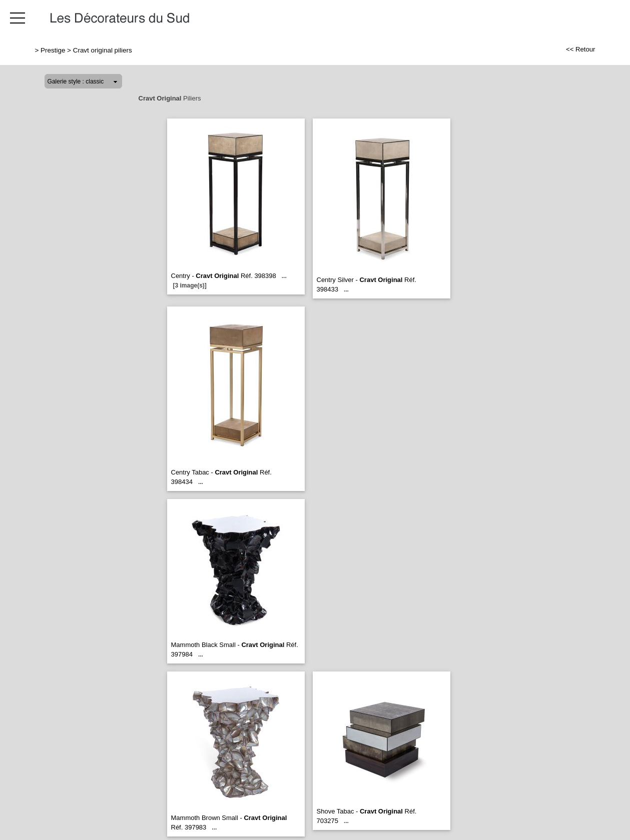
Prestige (53, 50)
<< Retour (581, 49)
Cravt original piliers (103, 50)
